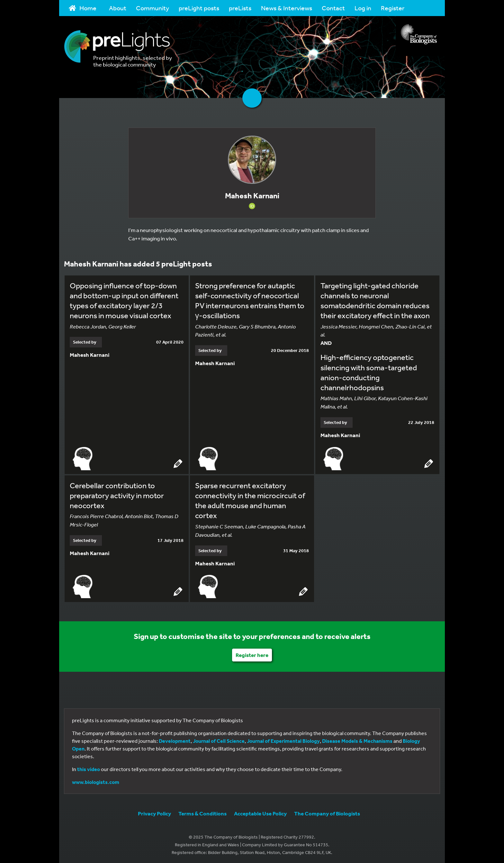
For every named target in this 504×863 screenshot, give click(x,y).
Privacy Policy (154, 812)
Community (153, 8)
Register (393, 8)
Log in (363, 8)
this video (89, 768)
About (118, 8)
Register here (252, 654)
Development (175, 740)
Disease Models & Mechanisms (357, 740)
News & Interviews (287, 8)
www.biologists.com (96, 781)
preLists (240, 8)
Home (83, 8)
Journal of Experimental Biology (283, 740)
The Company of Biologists (327, 812)
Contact (333, 8)
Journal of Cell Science (219, 740)
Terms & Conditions (203, 812)
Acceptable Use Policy (260, 812)
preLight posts (199, 8)
